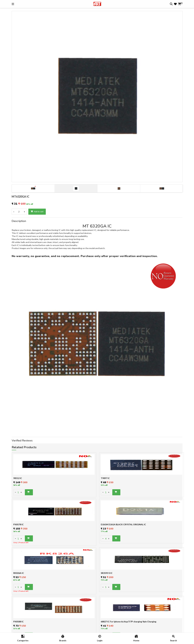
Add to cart (37, 212)
